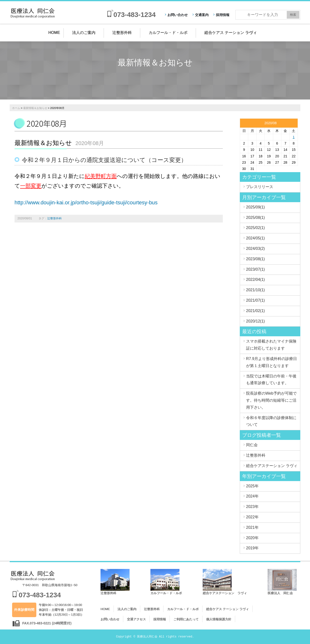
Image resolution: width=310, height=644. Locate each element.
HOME (54, 33)
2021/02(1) (255, 311)
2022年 (252, 517)
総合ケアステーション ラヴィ (272, 466)
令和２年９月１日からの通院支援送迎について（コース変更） (104, 160)
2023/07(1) (255, 269)
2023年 (252, 507)
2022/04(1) (255, 280)
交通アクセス (136, 619)
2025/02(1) (255, 228)
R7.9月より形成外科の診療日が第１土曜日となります (271, 362)
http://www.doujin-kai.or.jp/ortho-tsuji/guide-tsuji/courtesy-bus (86, 203)
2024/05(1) (255, 238)
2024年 (252, 496)
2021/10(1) (255, 290)
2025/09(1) (255, 207)
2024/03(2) (255, 249)
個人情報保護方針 (219, 619)
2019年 (252, 548)
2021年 (252, 527)
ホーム (16, 108)
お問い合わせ (178, 15)
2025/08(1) (255, 218)
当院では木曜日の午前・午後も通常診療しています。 (271, 380)
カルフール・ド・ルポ (168, 33)
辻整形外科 (122, 33)
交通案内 (202, 15)
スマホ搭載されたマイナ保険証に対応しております (271, 345)
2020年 (252, 538)
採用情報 (223, 15)
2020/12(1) (255, 321)
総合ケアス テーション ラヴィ (231, 33)
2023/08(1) (255, 259)
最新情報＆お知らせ (35, 108)
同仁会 (252, 445)
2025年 (252, 486)
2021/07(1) (255, 300)
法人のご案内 (84, 33)
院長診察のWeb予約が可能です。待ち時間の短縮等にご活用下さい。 (271, 400)
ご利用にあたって (186, 619)
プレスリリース (260, 187)
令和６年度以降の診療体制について (271, 421)
